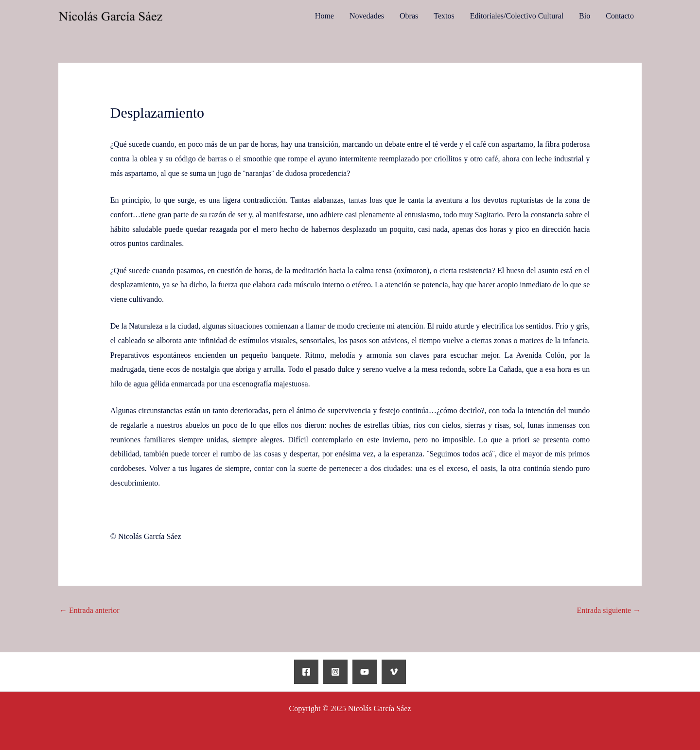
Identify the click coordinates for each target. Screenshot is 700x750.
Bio (585, 16)
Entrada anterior (89, 610)
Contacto (620, 16)
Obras (409, 16)
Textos (444, 16)
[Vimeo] (394, 672)
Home (324, 16)
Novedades (367, 16)
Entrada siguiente (609, 610)
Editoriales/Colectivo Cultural (517, 16)
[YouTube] (365, 672)
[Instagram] (335, 672)
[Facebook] (306, 672)
